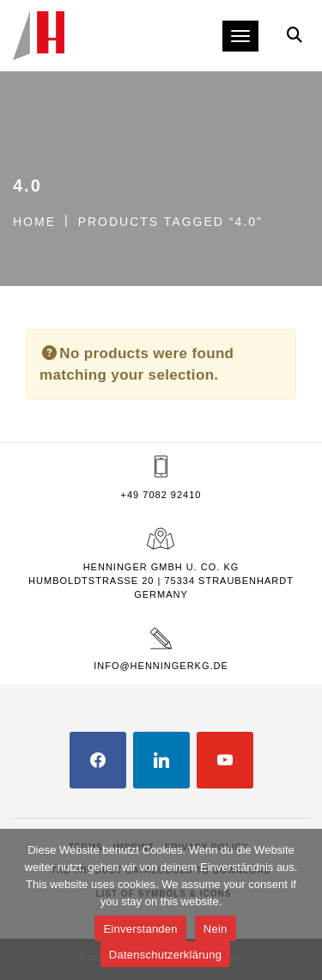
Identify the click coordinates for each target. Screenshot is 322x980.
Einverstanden (140, 929)
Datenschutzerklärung (165, 955)
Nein (216, 929)
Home (34, 222)
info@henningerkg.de (161, 666)
